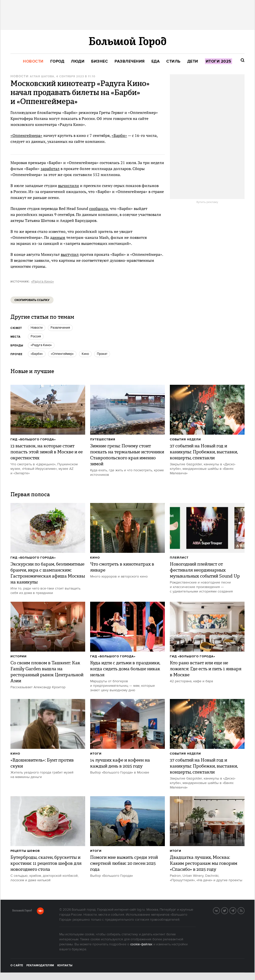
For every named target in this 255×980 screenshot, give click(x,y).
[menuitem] (33, 61)
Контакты (65, 966)
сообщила (98, 208)
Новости (19, 76)
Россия (36, 336)
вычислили (68, 186)
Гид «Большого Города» (33, 440)
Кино (95, 558)
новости (37, 328)
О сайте (17, 966)
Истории (19, 656)
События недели (185, 440)
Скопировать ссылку (32, 300)
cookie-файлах (141, 944)
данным (58, 237)
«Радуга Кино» (42, 282)
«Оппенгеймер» (62, 354)
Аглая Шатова (42, 77)
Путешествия (103, 440)
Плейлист (179, 558)
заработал (50, 169)
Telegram (236, 910)
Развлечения (60, 328)
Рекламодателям (40, 966)
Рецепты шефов (25, 851)
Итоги (96, 754)
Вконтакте (220, 910)
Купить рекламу (207, 202)
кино (85, 354)
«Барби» (119, 135)
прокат (102, 354)
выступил (70, 254)
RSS (244, 910)
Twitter (228, 910)
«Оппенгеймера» (26, 135)
